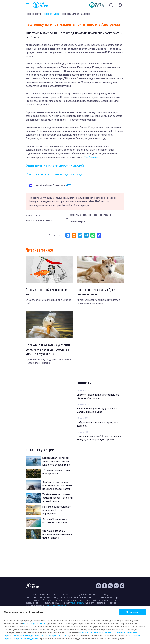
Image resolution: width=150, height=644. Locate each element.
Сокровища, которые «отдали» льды (55, 174)
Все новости (34, 14)
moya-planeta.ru (77, 603)
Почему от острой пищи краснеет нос (48, 292)
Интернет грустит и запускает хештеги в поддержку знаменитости (98, 302)
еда (95, 215)
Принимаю (133, 612)
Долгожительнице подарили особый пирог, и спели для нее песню (49, 362)
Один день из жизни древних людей (55, 165)
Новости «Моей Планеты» (76, 14)
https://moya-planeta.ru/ (35, 624)
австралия (105, 215)
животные (75, 215)
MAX (68, 185)
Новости (84, 384)
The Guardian (91, 157)
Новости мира (51, 14)
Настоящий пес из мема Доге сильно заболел (97, 292)
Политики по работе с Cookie (55, 636)
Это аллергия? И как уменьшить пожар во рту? (48, 302)
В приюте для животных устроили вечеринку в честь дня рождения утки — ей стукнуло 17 (49, 350)
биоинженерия (77, 221)
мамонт (87, 215)
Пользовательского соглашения (96, 632)
